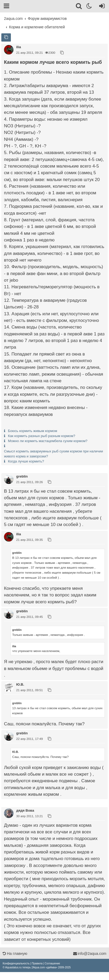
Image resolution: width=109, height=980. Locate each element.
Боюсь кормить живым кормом (32, 431)
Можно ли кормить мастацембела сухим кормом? (48, 441)
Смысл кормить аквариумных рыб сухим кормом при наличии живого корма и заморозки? (53, 454)
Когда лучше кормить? (26, 461)
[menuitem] (16, 963)
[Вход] (101, 7)
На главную (15, 954)
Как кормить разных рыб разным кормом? (42, 436)
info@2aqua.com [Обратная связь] (90, 954)
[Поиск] (79, 7)
